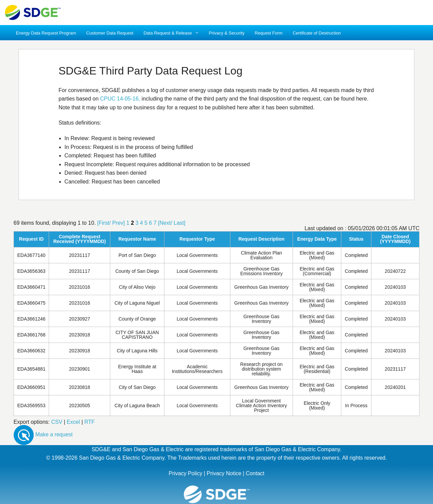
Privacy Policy (185, 473)
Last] (179, 223)
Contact (255, 473)
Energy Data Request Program (46, 33)
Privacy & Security (226, 33)
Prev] (119, 223)
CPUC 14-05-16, (120, 99)
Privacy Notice (224, 473)
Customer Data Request (110, 33)
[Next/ (165, 223)
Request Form (269, 33)
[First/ (104, 223)
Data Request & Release (168, 33)
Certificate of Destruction (317, 33)
